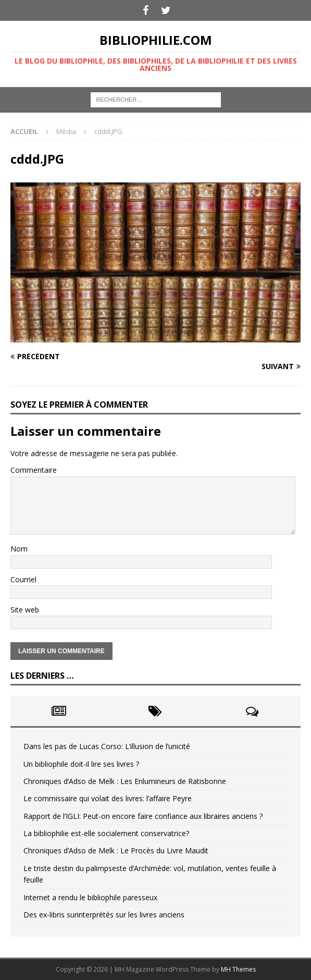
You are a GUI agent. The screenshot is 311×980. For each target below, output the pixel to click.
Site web (25, 610)
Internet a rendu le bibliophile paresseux (90, 897)
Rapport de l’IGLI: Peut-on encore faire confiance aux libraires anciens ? (143, 816)
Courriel (23, 579)
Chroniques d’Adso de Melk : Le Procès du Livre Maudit (116, 850)
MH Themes (238, 969)
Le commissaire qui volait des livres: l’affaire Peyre (108, 798)
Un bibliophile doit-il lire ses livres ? (81, 764)
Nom (19, 549)
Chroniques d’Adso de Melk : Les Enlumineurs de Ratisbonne (125, 781)
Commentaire (34, 470)
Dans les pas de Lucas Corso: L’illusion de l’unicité (107, 746)
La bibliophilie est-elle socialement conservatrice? (106, 833)
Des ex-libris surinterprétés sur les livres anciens (104, 915)
